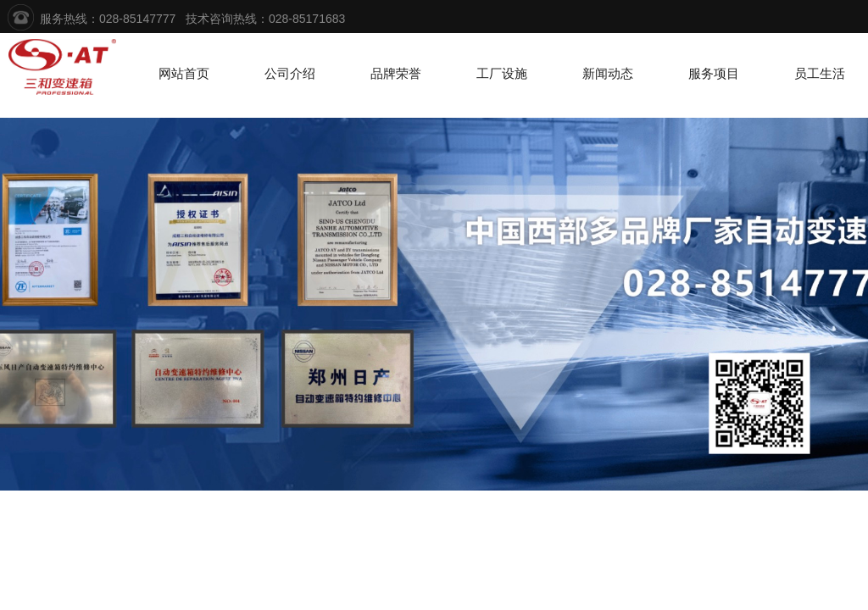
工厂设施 (502, 74)
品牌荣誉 (396, 74)
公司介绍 (290, 74)
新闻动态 (608, 74)
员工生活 (820, 74)
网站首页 (184, 74)
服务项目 (714, 74)
